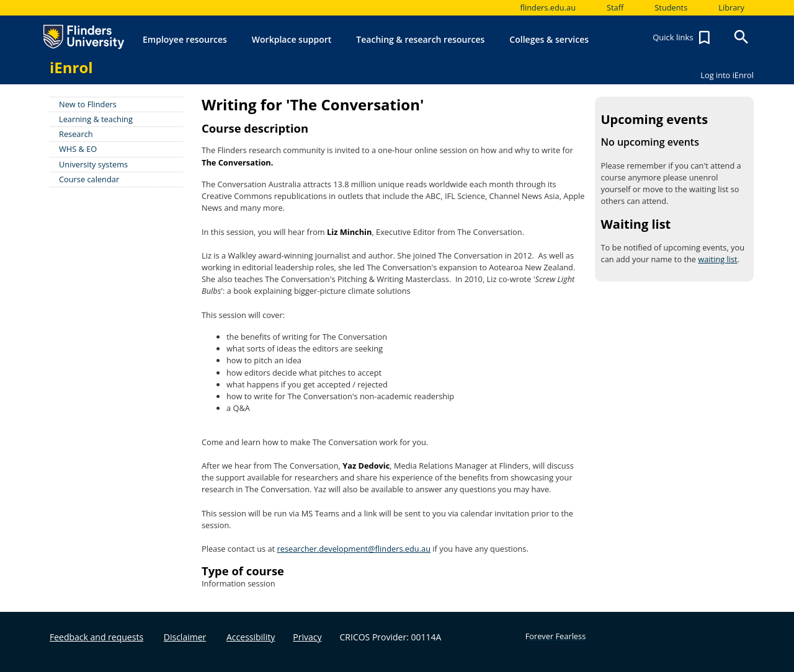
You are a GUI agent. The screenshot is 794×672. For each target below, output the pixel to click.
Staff (615, 7)
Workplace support (292, 39)
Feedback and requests (96, 637)
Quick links (683, 38)
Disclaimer (185, 637)
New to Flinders (88, 104)
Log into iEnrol (727, 75)
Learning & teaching (96, 119)
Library (731, 7)
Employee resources (185, 39)
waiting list (717, 259)
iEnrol (71, 67)
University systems (93, 164)
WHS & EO (78, 149)
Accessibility (251, 637)
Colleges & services (549, 39)
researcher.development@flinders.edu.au (354, 549)
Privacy (307, 637)
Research (76, 134)
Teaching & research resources (420, 39)
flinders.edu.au (548, 7)
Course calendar (89, 179)
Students (671, 7)
